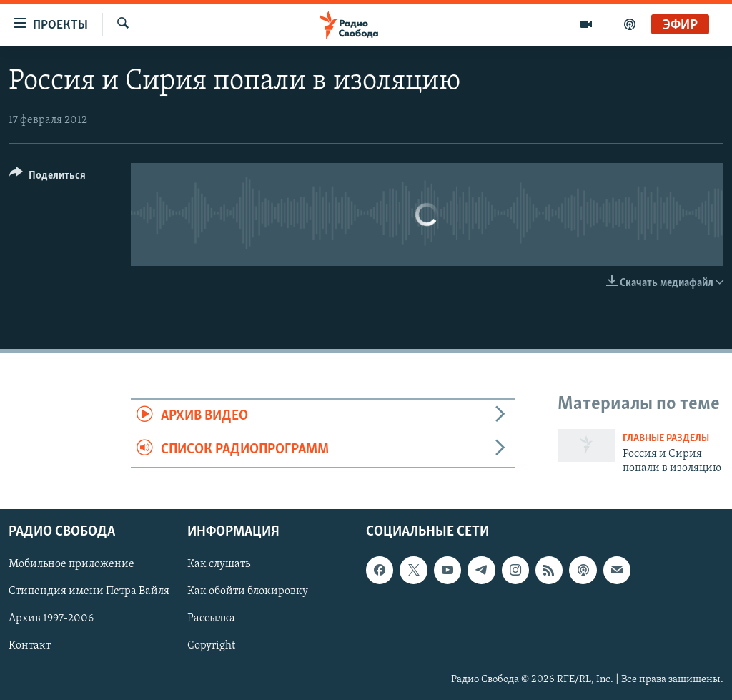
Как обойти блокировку (248, 591)
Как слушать (219, 564)
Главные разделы (666, 439)
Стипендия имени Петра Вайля (89, 591)
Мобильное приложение (71, 564)
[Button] (48, 178)
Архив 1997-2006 (51, 618)
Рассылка (211, 618)
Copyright (211, 646)
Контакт (30, 646)
